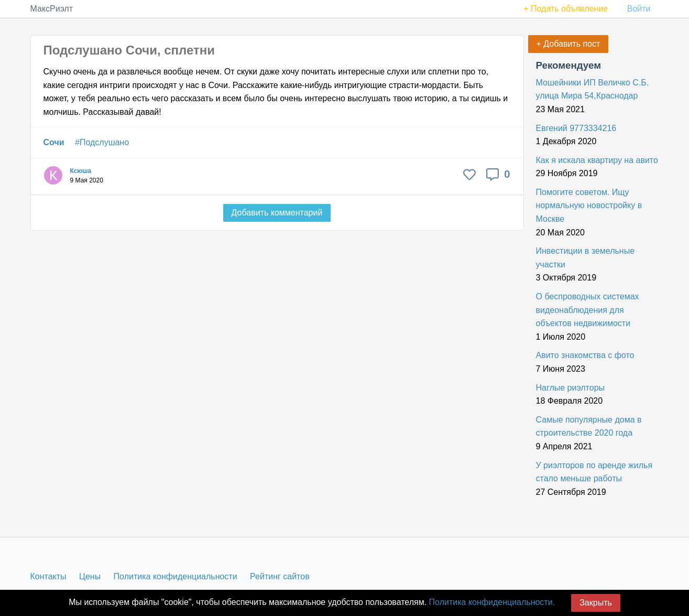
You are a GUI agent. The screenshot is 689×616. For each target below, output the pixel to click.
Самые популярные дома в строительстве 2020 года (589, 426)
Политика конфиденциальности (176, 576)
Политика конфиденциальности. (492, 602)
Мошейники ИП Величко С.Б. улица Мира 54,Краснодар (593, 89)
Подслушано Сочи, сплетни (129, 50)
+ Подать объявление (566, 9)
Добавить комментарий (277, 213)
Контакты (48, 576)
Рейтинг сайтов (280, 576)
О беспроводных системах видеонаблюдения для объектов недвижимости (588, 310)
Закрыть (596, 603)
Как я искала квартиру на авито (597, 160)
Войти (639, 9)
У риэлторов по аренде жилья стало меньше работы (594, 472)
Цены (90, 576)
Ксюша (81, 171)
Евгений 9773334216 (576, 128)
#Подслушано (102, 142)
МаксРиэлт (52, 9)
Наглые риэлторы (571, 388)
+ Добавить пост (568, 44)
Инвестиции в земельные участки (586, 258)
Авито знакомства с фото (585, 355)
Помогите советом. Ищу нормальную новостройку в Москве (589, 206)
